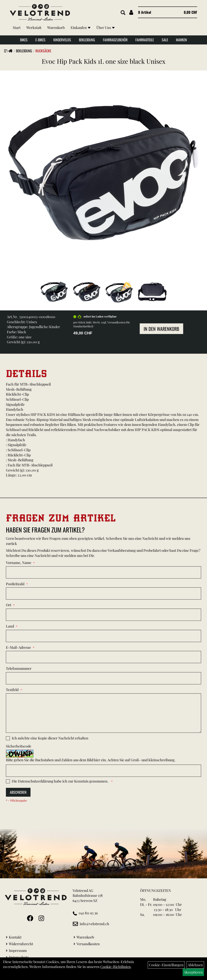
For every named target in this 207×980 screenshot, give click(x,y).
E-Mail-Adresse (18, 647)
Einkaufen (81, 28)
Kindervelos (62, 40)
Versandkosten (88, 944)
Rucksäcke (43, 51)
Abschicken (18, 792)
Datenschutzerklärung (36, 781)
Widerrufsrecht (21, 944)
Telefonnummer (19, 668)
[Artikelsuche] (123, 13)
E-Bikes (40, 40)
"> (9, 51)
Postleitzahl (15, 584)
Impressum (18, 950)
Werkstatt (34, 28)
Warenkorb (56, 28)
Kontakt (15, 937)
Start (17, 28)
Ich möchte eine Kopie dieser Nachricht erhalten (50, 738)
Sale (165, 40)
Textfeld (12, 690)
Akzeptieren (193, 972)
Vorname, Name (19, 563)
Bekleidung (87, 40)
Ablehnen (195, 965)
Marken (181, 40)
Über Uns (106, 28)
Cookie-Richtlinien (116, 967)
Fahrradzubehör (115, 40)
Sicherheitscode (19, 746)
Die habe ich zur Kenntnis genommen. (61, 781)
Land (10, 626)
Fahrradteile (145, 40)
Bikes (24, 40)
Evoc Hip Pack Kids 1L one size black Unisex (104, 61)
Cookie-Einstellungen (166, 965)
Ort (9, 605)
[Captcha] (103, 771)
